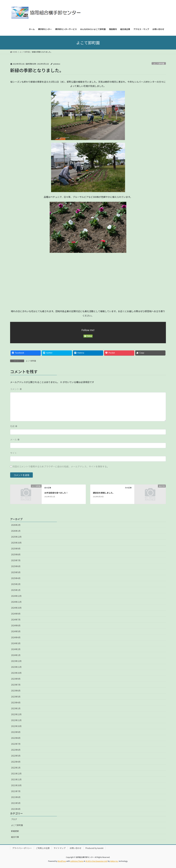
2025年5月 (16, 572)
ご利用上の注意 (43, 848)
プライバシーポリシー (22, 848)
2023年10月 (16, 673)
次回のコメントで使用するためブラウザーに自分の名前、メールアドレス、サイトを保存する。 (61, 466)
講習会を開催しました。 (104, 493)
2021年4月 (16, 809)
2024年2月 (16, 649)
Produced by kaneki (94, 848)
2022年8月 (16, 738)
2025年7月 (16, 560)
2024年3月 (16, 643)
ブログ (14, 819)
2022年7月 (16, 744)
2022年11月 (16, 720)
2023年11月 (16, 667)
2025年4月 (16, 578)
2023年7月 (16, 685)
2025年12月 (16, 537)
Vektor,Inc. (114, 861)
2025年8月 (16, 554)
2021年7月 (16, 791)
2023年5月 (16, 697)
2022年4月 (16, 762)
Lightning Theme (77, 861)
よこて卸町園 (159, 63)
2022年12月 (16, 714)
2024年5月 (16, 631)
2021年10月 (16, 785)
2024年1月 (16, 655)
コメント (16, 389)
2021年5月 (16, 803)
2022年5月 (16, 756)
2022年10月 (16, 726)
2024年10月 (16, 608)
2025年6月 (16, 566)
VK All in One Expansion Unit (96, 861)
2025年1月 (16, 590)
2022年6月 (16, 750)
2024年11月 (16, 602)
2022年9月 (16, 732)
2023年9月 (16, 679)
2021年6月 (16, 797)
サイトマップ (60, 848)
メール (15, 439)
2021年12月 (16, 774)
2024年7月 (16, 620)
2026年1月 (16, 531)
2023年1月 (16, 708)
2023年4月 (16, 702)
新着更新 (15, 831)
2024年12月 (16, 596)
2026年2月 (16, 525)
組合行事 (15, 837)
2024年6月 (16, 625)
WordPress (62, 861)
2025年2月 (16, 584)
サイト (13, 453)
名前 (14, 426)
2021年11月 (16, 779)
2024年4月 (16, 637)
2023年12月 (16, 661)
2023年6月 (16, 691)
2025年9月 (16, 549)
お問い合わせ (76, 848)
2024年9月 (16, 614)
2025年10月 (16, 543)
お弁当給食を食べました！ (56, 493)
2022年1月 (16, 768)
